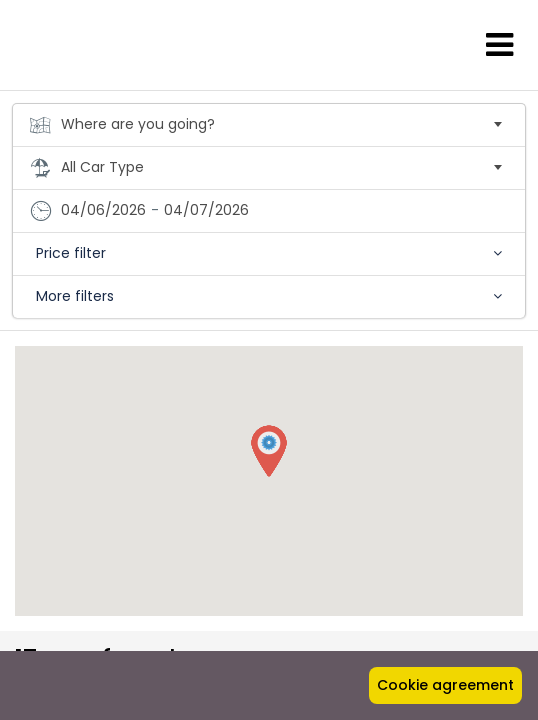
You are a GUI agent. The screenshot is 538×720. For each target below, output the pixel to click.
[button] (269, 452)
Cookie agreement (445, 685)
